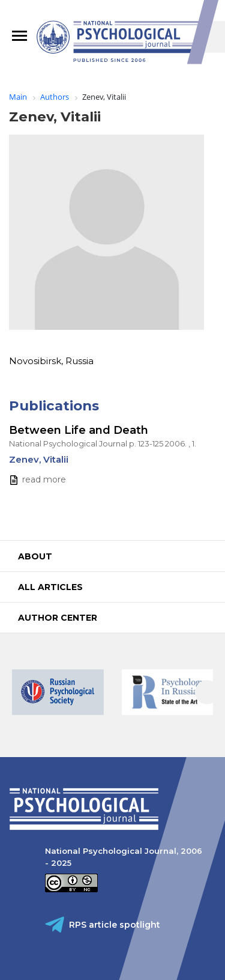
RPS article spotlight (115, 925)
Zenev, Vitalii (39, 459)
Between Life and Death (79, 430)
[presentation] (207, 692)
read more (44, 479)
